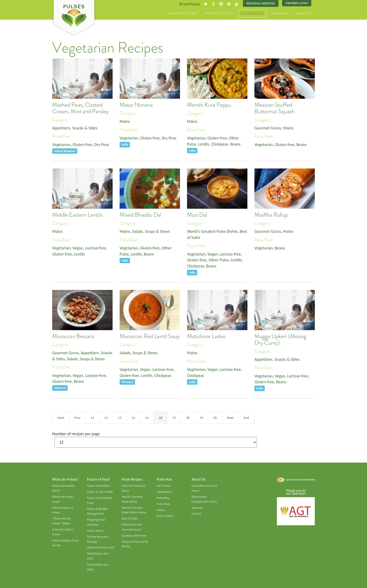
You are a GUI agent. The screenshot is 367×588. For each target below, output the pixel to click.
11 (92, 418)
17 (174, 418)
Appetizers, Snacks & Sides (75, 128)
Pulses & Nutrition (98, 486)
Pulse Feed (163, 504)
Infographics (164, 492)
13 (120, 418)
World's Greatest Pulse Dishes (212, 231)
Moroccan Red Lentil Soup (150, 336)
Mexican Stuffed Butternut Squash (274, 108)
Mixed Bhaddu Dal (141, 215)
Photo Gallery (165, 516)
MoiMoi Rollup (271, 215)
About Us (304, 13)
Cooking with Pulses (134, 536)
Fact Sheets (164, 486)
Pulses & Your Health (100, 492)
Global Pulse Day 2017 (101, 548)
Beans (235, 144)
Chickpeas (220, 144)
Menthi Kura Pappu (209, 105)
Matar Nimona (136, 105)
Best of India (130, 519)
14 (133, 418)
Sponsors (197, 508)
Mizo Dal (197, 215)
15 (147, 418)
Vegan (78, 248)
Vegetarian (61, 145)
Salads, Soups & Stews (151, 231)
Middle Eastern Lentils (77, 215)
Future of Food (219, 13)
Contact (196, 514)
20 (215, 418)
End (246, 418)
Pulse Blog (163, 498)
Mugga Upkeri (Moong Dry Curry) (280, 340)
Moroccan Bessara (73, 336)
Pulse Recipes (252, 13)
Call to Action (95, 531)
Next (230, 418)
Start (61, 418)
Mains (125, 121)
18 (188, 418)
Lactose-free (95, 248)
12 (106, 418)
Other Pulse (219, 260)
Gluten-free (82, 145)
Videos (161, 510)
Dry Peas (102, 145)
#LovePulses (190, 4)
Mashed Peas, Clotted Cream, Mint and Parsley (80, 108)
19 (201, 418)
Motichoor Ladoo (206, 336)
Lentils (204, 144)
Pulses (74, 18)
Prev (77, 418)
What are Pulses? (183, 13)
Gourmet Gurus (268, 128)
